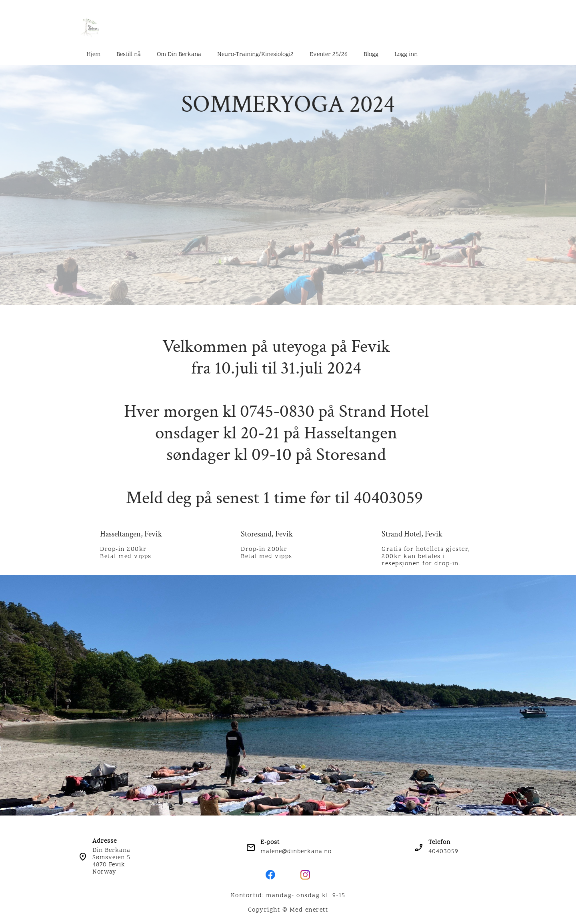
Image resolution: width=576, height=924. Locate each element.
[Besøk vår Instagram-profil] (305, 875)
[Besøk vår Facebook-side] (270, 875)
